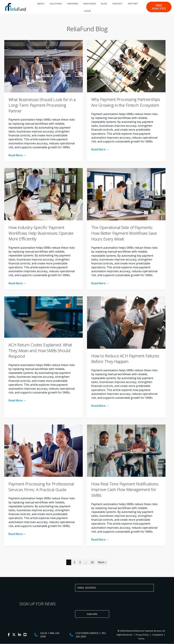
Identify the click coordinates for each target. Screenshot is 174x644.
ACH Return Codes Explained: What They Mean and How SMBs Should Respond (40, 350)
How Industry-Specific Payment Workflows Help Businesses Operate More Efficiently (41, 233)
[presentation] (101, 601)
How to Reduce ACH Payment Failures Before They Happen (125, 359)
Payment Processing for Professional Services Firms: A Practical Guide (41, 487)
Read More (17, 155)
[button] (159, 7)
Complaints (157, 635)
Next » (102, 562)
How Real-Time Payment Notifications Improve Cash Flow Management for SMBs (125, 489)
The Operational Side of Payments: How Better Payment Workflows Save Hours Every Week (124, 233)
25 (92, 562)
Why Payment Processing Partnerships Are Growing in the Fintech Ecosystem (126, 102)
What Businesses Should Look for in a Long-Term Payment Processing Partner (42, 105)
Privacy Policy (142, 635)
